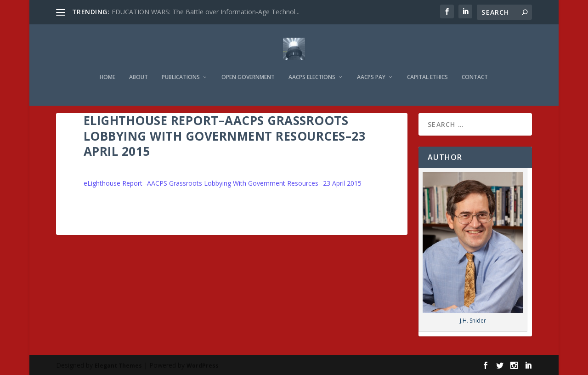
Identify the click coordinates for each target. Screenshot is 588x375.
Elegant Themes (118, 364)
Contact (475, 65)
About (139, 65)
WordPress (203, 364)
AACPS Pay (371, 65)
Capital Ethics (427, 65)
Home (107, 65)
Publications (181, 65)
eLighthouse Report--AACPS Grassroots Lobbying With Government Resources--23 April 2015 (223, 182)
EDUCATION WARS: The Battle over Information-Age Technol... (206, 12)
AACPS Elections (312, 65)
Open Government (248, 65)
